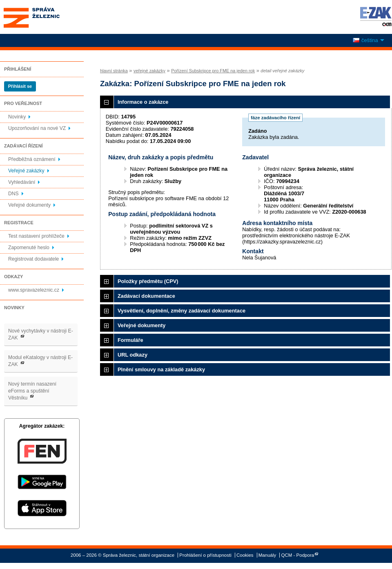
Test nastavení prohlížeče (36, 236)
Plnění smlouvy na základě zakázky (161, 369)
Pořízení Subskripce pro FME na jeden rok (213, 71)
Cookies (245, 555)
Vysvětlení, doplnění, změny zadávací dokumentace (182, 311)
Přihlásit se (20, 86)
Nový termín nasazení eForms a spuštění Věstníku (32, 391)
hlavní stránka (114, 71)
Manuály (267, 555)
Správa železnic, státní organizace (47, 17)
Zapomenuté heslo (29, 248)
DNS (13, 194)
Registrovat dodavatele (33, 259)
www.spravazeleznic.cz (34, 290)
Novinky (17, 117)
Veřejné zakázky (26, 171)
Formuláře (130, 340)
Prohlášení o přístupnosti (205, 555)
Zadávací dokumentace (146, 296)
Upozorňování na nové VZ (37, 128)
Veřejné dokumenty (29, 205)
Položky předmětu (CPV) (148, 281)
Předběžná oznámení (32, 159)
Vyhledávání (22, 182)
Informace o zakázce (143, 102)
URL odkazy (133, 355)
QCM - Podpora (298, 555)
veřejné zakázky (149, 71)
